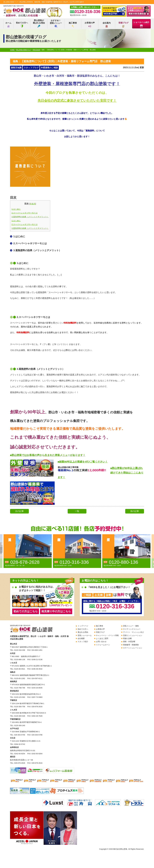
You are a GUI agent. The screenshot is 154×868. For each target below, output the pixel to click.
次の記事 (19, 511)
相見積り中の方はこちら (56, 611)
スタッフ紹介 (83, 642)
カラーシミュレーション (133, 648)
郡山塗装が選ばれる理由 (39, 23)
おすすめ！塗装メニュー (56, 23)
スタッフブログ (31, 68)
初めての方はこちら (26, 611)
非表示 (33, 204)
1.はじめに (16, 209)
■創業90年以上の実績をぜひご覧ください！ (83, 462)
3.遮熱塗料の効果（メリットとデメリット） (30, 217)
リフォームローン (103, 645)
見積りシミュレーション (133, 635)
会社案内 (107, 25)
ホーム (8, 25)
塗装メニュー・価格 (131, 626)
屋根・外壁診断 (129, 642)
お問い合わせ (101, 642)
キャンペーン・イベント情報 (107, 635)
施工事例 (73, 25)
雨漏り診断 (127, 638)
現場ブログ (124, 25)
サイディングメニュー (132, 629)
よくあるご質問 (102, 638)
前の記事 (135, 511)
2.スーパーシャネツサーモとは (25, 213)
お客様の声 (90, 25)
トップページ (83, 626)
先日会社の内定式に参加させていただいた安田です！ (77, 100)
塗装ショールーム (85, 635)
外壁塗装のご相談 (49, 68)
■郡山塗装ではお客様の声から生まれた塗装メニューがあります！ (48, 455)
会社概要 (81, 638)
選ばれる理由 (83, 632)
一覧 (77, 511)
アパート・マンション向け (134, 632)
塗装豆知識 (16, 68)
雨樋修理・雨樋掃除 (131, 645)
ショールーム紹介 (141, 24)
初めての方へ (22, 25)
